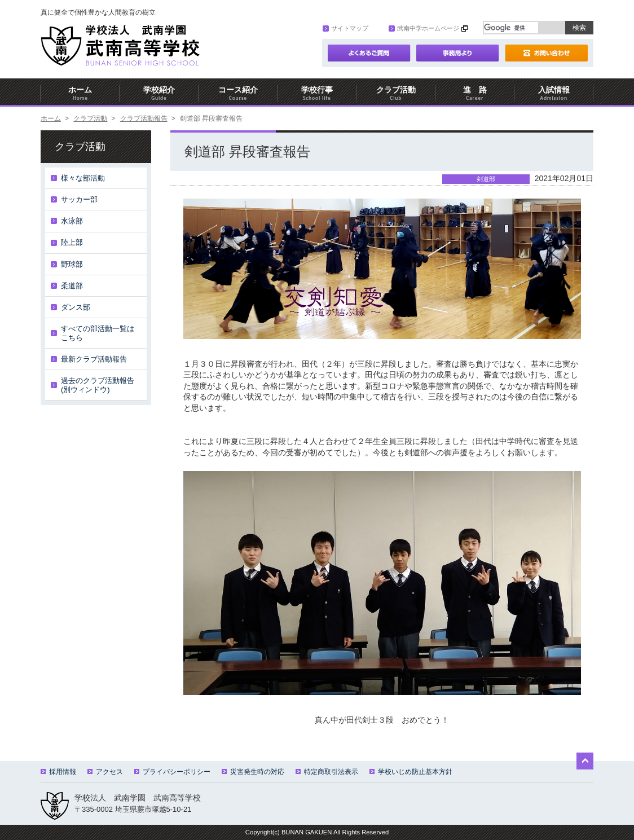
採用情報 (58, 772)
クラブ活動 (396, 93)
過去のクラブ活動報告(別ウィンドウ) (98, 385)
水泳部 (72, 221)
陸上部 (72, 242)
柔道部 (72, 286)
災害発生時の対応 (253, 772)
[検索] (511, 28)
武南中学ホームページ (424, 28)
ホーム (80, 93)
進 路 (475, 93)
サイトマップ (345, 28)
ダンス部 (76, 307)
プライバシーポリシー (172, 772)
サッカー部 (79, 199)
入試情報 (554, 93)
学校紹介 (159, 93)
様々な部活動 (83, 178)
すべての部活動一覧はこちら (98, 333)
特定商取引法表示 (327, 772)
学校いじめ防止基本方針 (411, 772)
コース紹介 (238, 93)
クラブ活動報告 (144, 118)
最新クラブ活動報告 (94, 359)
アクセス (105, 772)
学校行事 (317, 93)
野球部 (72, 264)
